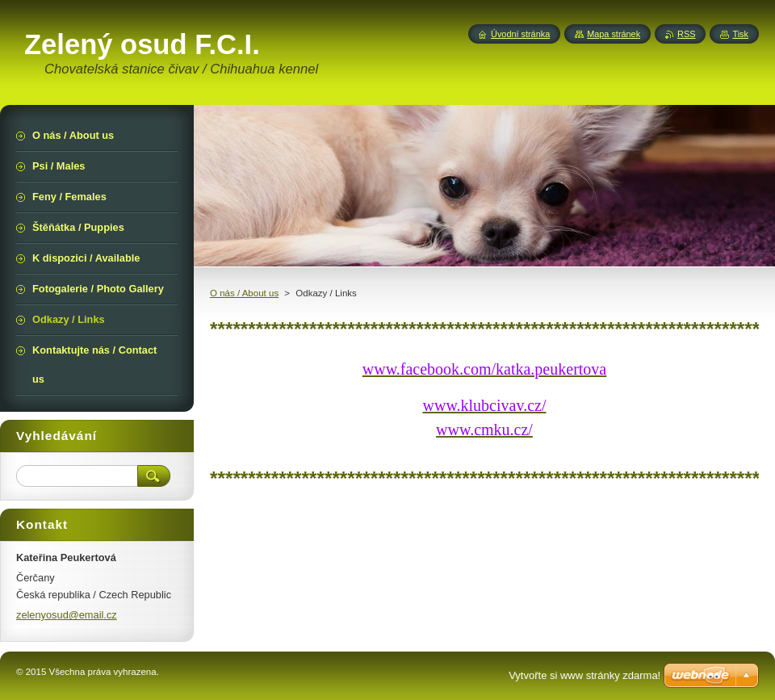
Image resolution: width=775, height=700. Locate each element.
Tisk (740, 34)
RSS (686, 34)
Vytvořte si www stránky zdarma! (584, 675)
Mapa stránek (614, 34)
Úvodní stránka (520, 34)
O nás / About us (244, 293)
